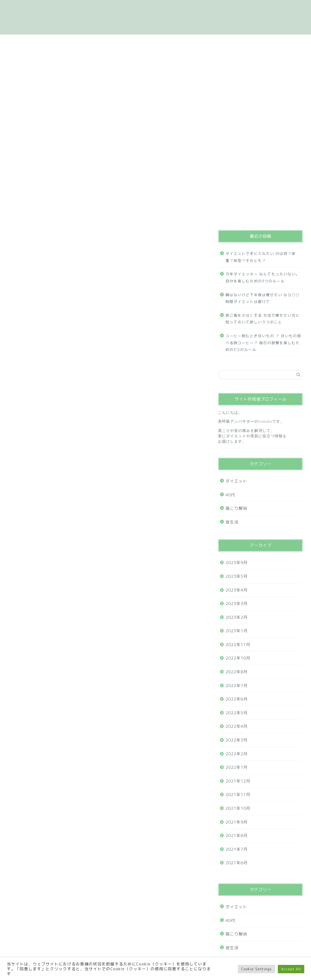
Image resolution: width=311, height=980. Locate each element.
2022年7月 (237, 686)
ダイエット (109, 216)
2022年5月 (237, 713)
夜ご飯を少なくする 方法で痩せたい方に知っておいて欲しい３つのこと (263, 319)
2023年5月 (237, 576)
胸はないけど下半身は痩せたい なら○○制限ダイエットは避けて (263, 298)
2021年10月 (238, 808)
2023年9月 (237, 563)
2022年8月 (237, 672)
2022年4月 (237, 726)
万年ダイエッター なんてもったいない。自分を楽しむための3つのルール (263, 277)
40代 (209, 216)
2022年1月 (237, 767)
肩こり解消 (148, 216)
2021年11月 (238, 795)
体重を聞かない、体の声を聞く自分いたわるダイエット (156, 17)
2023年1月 (237, 631)
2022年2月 (237, 754)
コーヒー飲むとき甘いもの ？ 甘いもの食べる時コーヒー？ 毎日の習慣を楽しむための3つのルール (263, 343)
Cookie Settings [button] (257, 969)
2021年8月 (237, 836)
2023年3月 (237, 604)
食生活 (182, 216)
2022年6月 (237, 699)
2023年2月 (237, 617)
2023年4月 (237, 590)
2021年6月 (237, 863)
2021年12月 (238, 781)
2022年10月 (238, 658)
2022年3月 (237, 740)
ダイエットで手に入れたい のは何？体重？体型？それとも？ (261, 257)
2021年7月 (237, 849)
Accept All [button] (291, 969)
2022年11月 (238, 645)
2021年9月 (237, 822)
